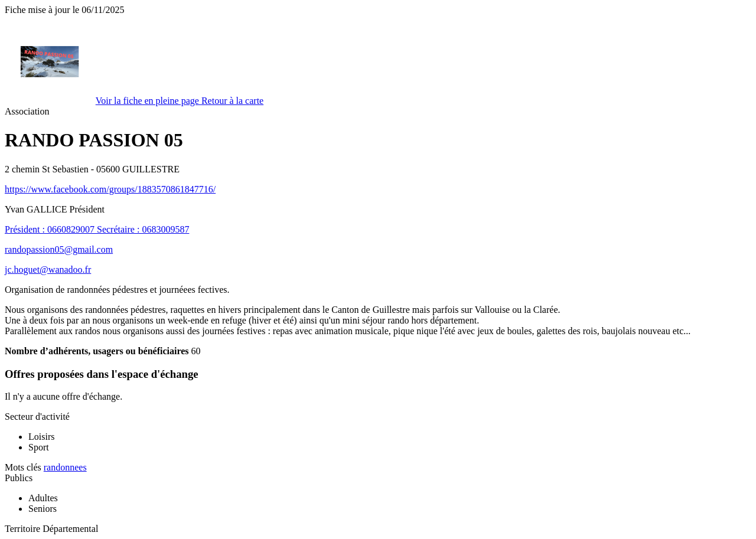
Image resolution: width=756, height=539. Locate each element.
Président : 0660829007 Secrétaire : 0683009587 (97, 229)
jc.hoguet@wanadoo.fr (48, 269)
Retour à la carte (232, 101)
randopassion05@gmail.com (59, 249)
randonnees (65, 467)
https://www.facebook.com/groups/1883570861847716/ (110, 189)
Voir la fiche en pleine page (149, 101)
